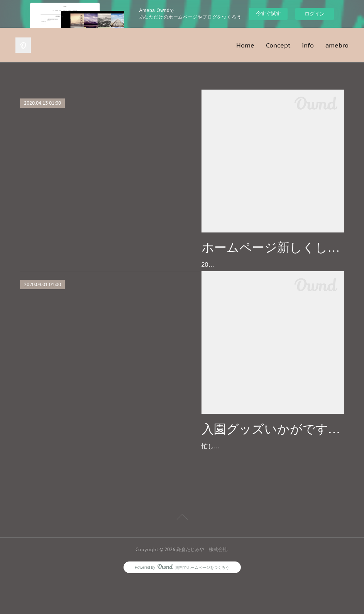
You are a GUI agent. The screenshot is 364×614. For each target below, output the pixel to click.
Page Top (182, 551)
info (308, 45)
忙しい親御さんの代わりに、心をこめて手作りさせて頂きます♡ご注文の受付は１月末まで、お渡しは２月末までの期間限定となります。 (273, 469)
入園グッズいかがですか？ (273, 440)
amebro (337, 45)
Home (245, 45)
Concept (278, 45)
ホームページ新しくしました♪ (273, 248)
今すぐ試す (268, 13)
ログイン (315, 14)
